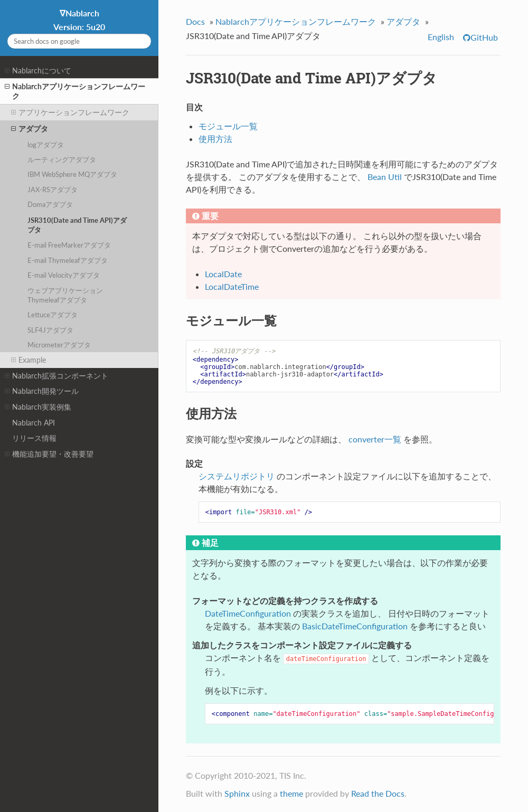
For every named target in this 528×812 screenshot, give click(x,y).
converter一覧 (375, 439)
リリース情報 (34, 438)
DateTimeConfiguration (248, 613)
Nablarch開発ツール (42, 391)
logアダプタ (46, 145)
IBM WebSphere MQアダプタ (72, 174)
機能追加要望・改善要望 (49, 454)
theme (291, 793)
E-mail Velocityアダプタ (64, 275)
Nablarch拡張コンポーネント (56, 376)
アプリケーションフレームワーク (70, 112)
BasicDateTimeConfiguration (355, 626)
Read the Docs (378, 793)
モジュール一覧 (228, 126)
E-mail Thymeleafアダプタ (68, 260)
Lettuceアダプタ (53, 315)
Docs (195, 21)
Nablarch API (34, 423)
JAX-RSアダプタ (53, 190)
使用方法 (215, 139)
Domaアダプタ (50, 204)
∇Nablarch (79, 20)
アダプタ (30, 129)
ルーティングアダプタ (62, 159)
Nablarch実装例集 (38, 407)
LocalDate (223, 274)
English (441, 37)
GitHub (484, 37)
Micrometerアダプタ (59, 345)
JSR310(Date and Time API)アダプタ (77, 225)
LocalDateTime (232, 286)
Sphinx (237, 793)
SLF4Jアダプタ (50, 330)
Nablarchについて (38, 71)
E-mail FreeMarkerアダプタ (69, 245)
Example (29, 360)
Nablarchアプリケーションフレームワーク (75, 91)
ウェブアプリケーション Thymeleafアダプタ (65, 295)
